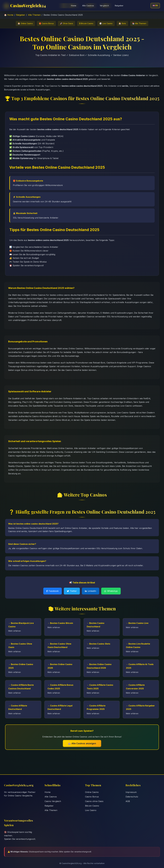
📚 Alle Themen (139, 23)
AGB (128, 801)
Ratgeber (119, 6)
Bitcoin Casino (92, 806)
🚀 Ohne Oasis (66, 23)
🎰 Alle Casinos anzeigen (82, 743)
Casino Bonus (92, 797)
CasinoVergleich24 (25, 6)
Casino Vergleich (53, 801)
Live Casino (91, 810)
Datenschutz (132, 797)
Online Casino (92, 792)
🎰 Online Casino (25, 23)
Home (48, 792)
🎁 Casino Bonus (46, 23)
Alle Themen (34, 15)
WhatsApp (111, 591)
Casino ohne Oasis (94, 801)
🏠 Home (9, 15)
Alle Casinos (51, 797)
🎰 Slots (122, 23)
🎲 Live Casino (106, 23)
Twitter (72, 591)
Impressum (131, 792)
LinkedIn (91, 591)
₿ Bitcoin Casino (86, 23)
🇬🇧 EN (155, 6)
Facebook (52, 591)
